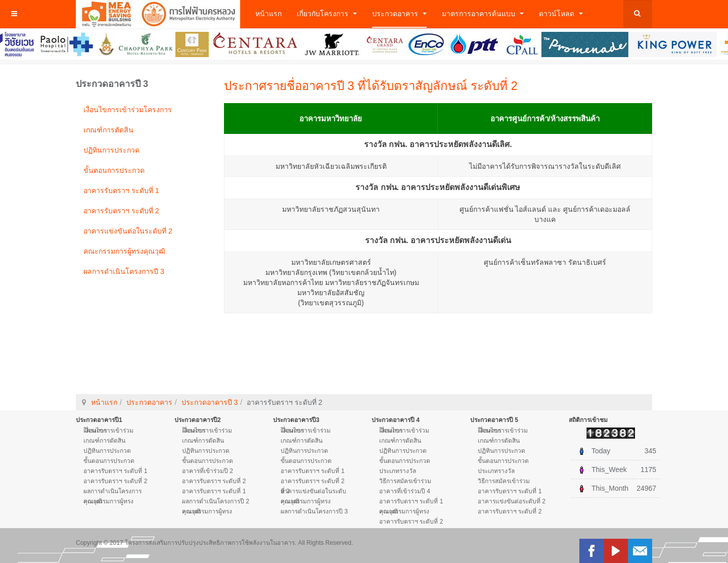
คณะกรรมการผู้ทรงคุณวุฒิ (124, 251)
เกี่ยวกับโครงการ (327, 14)
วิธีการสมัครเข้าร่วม (405, 481)
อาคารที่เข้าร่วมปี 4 (405, 491)
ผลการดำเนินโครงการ (112, 491)
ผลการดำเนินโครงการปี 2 (216, 501)
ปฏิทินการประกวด (111, 150)
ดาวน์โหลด (561, 14)
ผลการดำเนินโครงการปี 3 (124, 271)
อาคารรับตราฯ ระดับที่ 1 (121, 191)
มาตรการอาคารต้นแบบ (483, 14)
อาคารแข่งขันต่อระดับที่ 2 (512, 501)
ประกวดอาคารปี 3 (210, 402)
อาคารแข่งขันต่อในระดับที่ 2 (128, 231)
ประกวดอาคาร (399, 14)
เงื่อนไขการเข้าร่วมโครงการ (128, 110)
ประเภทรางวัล (398, 471)
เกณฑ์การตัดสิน (108, 130)
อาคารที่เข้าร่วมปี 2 (208, 471)
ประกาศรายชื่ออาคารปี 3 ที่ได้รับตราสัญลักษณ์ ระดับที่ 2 (371, 86)
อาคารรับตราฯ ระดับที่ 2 (121, 211)
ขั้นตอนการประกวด (114, 170)
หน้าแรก (268, 14)
